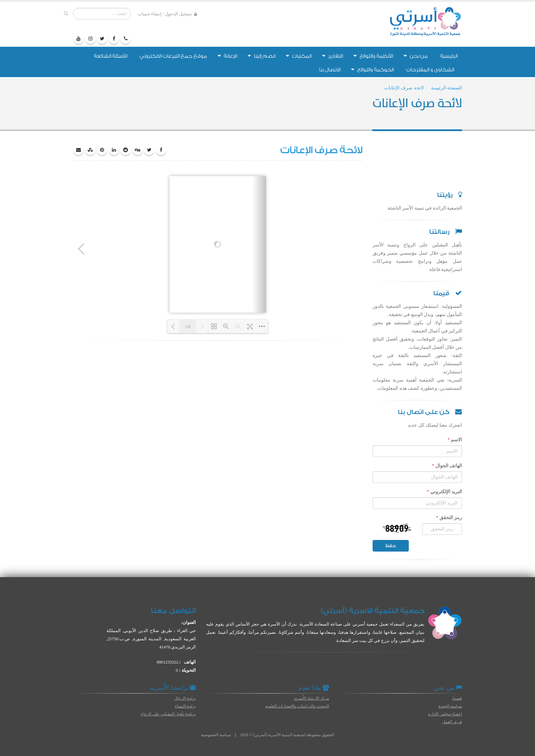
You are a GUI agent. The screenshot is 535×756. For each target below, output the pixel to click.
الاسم (455, 440)
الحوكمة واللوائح (372, 70)
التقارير (332, 56)
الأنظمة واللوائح (373, 56)
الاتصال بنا (330, 70)
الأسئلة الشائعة (111, 56)
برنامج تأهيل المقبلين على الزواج (168, 714)
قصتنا (457, 698)
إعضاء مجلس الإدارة (445, 714)
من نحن (416, 56)
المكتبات (299, 56)
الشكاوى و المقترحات (430, 70)
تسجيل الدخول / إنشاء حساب (167, 14)
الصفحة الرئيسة (447, 88)
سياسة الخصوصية (216, 735)
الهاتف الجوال (447, 466)
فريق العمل (452, 722)
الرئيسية (449, 56)
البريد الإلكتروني (444, 491)
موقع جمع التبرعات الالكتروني (173, 56)
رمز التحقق (449, 517)
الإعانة (227, 56)
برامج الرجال (185, 698)
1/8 (188, 326)
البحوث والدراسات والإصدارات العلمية (297, 706)
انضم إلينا (262, 56)
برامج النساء (185, 706)
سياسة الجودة (450, 706)
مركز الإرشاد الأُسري (311, 698)
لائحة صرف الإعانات (404, 88)
